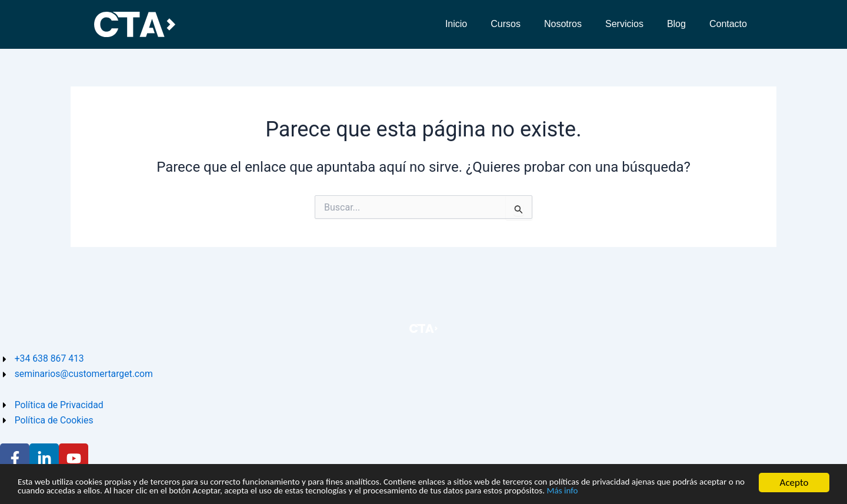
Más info (713, 491)
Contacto (728, 24)
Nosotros (563, 24)
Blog (676, 24)
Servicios (624, 24)
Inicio (456, 24)
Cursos (506, 24)
